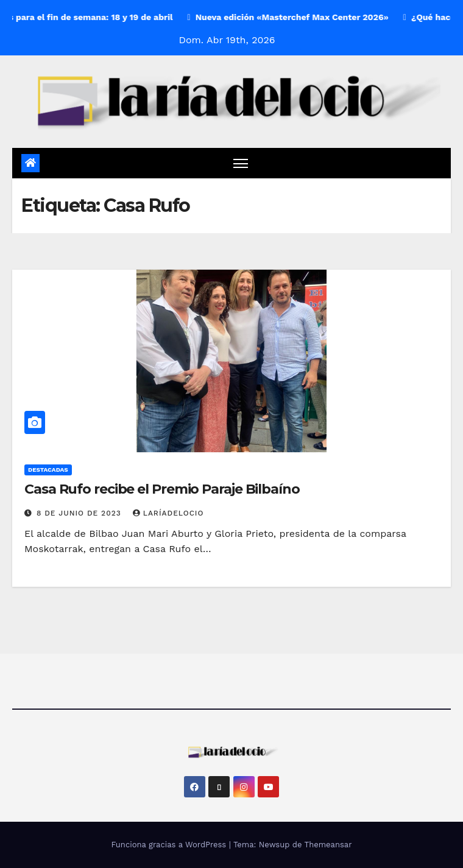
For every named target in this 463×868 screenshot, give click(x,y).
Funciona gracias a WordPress (170, 845)
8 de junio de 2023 (80, 513)
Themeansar (328, 845)
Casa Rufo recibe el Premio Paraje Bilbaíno (162, 489)
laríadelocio (168, 513)
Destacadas (48, 470)
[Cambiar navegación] (241, 163)
